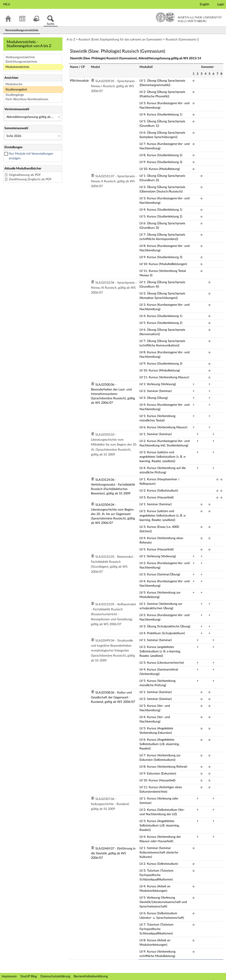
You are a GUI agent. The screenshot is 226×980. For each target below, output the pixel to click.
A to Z (71, 40)
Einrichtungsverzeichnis (21, 62)
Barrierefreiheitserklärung (91, 976)
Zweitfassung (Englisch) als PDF (30, 179)
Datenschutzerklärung (55, 976)
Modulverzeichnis (17, 67)
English (204, 4)
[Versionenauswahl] (33, 117)
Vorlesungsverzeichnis (20, 57)
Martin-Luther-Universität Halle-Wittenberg (189, 17)
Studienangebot (16, 90)
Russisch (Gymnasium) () (182, 40)
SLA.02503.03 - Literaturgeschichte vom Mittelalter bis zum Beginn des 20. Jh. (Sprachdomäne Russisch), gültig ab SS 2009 (114, 445)
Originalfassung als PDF (25, 175)
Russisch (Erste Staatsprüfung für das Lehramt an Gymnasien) (120, 40)
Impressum (9, 976)
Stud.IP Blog (29, 976)
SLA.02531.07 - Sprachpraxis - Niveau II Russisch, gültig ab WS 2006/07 (114, 181)
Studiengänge (15, 95)
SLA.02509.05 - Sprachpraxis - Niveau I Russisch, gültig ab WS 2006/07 (114, 86)
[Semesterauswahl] (33, 136)
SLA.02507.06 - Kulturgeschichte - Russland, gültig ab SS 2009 (110, 804)
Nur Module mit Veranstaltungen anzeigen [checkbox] (31, 156)
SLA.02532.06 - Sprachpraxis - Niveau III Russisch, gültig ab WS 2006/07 (114, 288)
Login (221, 4)
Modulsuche (14, 84)
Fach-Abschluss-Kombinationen (27, 99)
